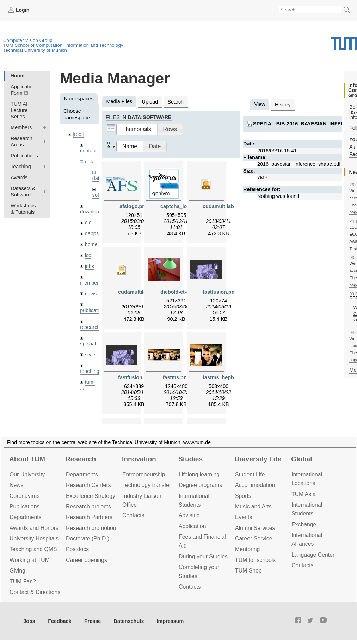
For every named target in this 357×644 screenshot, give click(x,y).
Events (244, 517)
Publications (24, 156)
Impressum (170, 621)
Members (21, 127)
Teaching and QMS (33, 549)
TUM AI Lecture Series (19, 110)
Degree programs (200, 485)
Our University (27, 474)
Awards (19, 177)
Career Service (254, 539)
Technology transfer (147, 485)
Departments (26, 517)
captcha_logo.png (182, 206)
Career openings (87, 560)
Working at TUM (30, 560)
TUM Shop (248, 571)
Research (81, 459)
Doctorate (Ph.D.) (88, 539)
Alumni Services (255, 528)
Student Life (250, 474)
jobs (90, 266)
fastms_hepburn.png (228, 377)
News (17, 485)
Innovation (139, 459)
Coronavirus (24, 496)
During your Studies (203, 557)
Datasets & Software (23, 192)
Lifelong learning (199, 474)
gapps (92, 233)
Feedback (60, 621)
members (91, 283)
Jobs (29, 621)
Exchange (304, 524)
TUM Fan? (23, 582)
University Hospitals (34, 539)
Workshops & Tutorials (23, 209)
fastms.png (176, 377)
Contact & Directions (35, 592)
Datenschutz (129, 621)
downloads (92, 212)
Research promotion (91, 528)
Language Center (313, 555)
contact (88, 151)
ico (88, 255)
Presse (93, 621)
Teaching (21, 167)
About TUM (27, 459)
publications (93, 310)
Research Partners (89, 517)
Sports (243, 496)
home (91, 244)
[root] (78, 134)
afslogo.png (134, 206)
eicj (89, 223)
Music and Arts (253, 507)
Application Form (23, 90)
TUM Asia (304, 494)
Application (192, 526)
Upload (150, 102)
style (90, 355)
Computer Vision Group (28, 40)
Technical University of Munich (35, 50)
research (90, 327)
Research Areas (21, 142)
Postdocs (77, 549)
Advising (189, 515)
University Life (258, 459)
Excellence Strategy (91, 496)
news (91, 294)
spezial (88, 344)
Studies (190, 459)
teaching (90, 371)
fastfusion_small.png (143, 377)
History (283, 105)
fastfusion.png (220, 292)
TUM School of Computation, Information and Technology (63, 45)
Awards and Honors (34, 528)
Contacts (133, 515)
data (90, 162)
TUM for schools (255, 560)
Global (302, 459)
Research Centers (88, 485)
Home (17, 76)
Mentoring (247, 549)
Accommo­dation (255, 485)
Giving (17, 571)
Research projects (88, 507)
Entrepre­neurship (144, 474)
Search (176, 102)
